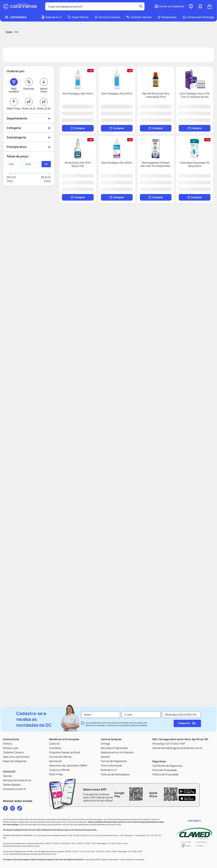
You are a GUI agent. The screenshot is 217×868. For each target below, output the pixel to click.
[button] (29, 97)
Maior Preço (14, 87)
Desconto (29, 67)
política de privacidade (135, 725)
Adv (17, 10)
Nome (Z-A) (44, 87)
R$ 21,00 (46, 156)
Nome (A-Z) (29, 87)
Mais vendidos (14, 69)
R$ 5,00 (11, 156)
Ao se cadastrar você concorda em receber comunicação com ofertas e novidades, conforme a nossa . (116, 724)
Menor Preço (44, 69)
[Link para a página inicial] (9, 10)
